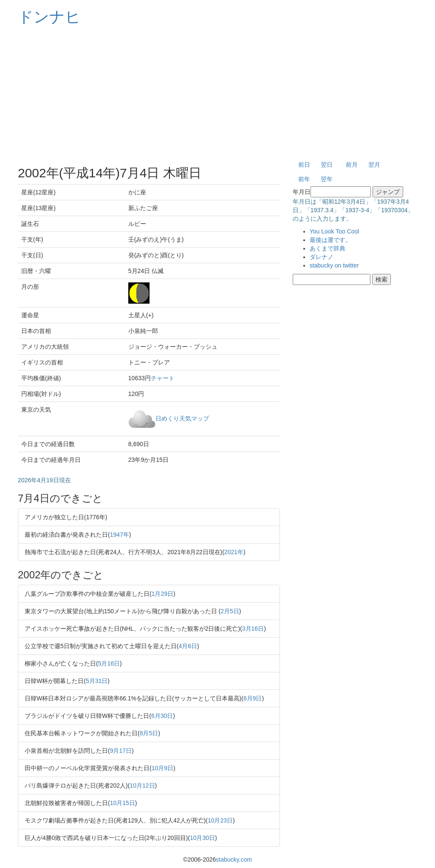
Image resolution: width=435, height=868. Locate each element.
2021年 (234, 552)
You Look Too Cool (335, 231)
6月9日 (253, 698)
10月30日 (202, 838)
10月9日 (162, 768)
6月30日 (162, 716)
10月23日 (220, 820)
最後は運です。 (330, 240)
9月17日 (121, 751)
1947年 (120, 535)
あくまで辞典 (328, 248)
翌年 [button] (327, 179)
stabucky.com (234, 859)
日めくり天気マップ (182, 418)
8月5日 (149, 733)
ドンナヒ (49, 17)
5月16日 (109, 663)
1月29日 (162, 594)
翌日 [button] (327, 165)
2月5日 (230, 611)
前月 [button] (352, 165)
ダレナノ (322, 257)
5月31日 (97, 681)
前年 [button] (304, 179)
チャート (163, 378)
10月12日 (142, 785)
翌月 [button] (374, 165)
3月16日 (253, 629)
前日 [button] (304, 165)
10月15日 (123, 803)
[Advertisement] (217, 94)
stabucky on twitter (334, 265)
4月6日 (188, 646)
